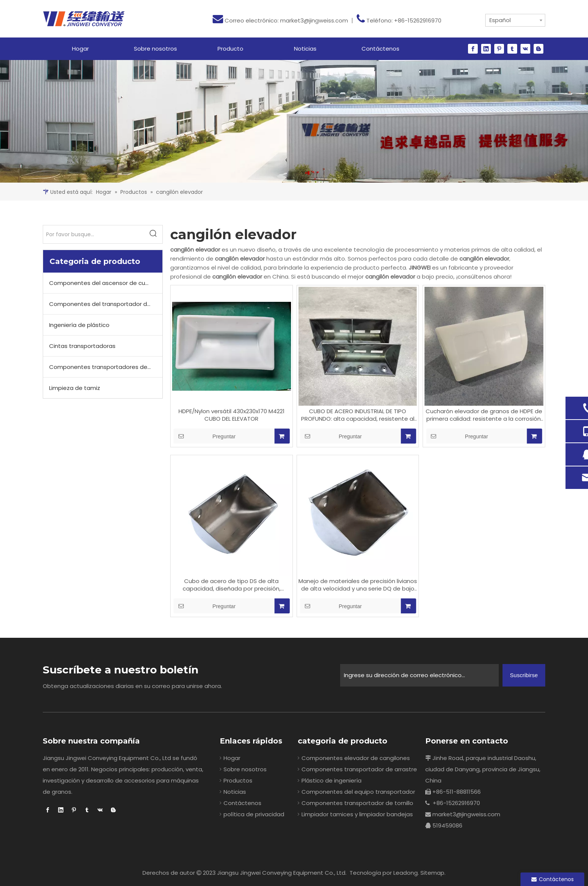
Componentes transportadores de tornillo (106, 367)
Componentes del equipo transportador (358, 792)
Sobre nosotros (245, 769)
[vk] (525, 49)
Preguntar (205, 436)
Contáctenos (242, 803)
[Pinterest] (499, 49)
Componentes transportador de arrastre (359, 769)
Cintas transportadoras (82, 346)
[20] (294, 121)
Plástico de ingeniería (331, 780)
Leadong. (406, 873)
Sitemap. (433, 873)
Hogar (232, 758)
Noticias (235, 792)
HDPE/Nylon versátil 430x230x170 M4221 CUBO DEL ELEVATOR (232, 415)
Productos (238, 780)
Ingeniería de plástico (79, 325)
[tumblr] (512, 49)
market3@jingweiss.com (314, 20)
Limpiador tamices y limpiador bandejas (357, 814)
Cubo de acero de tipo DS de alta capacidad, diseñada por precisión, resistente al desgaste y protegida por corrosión (232, 585)
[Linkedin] (486, 49)
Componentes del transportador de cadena (106, 304)
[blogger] (538, 49)
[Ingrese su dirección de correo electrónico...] (419, 675)
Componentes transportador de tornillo (357, 803)
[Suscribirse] (524, 675)
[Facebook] (473, 49)
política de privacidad (254, 814)
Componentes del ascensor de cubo (101, 283)
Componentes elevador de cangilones (356, 758)
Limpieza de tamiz (75, 388)
